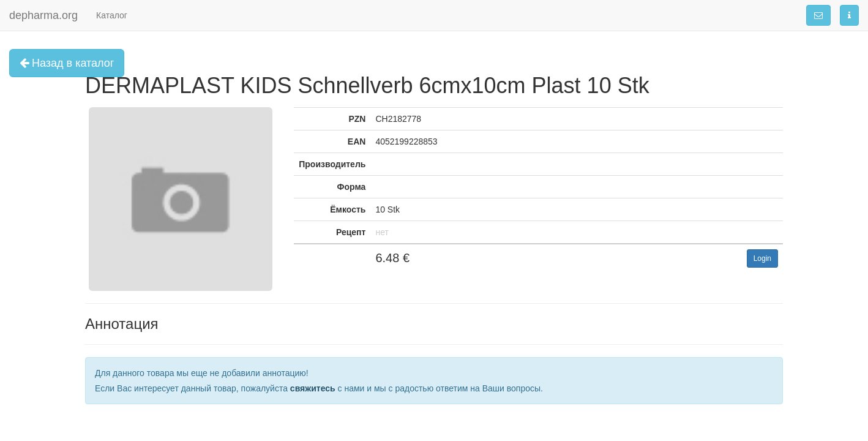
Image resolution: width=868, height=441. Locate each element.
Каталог (112, 15)
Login (762, 258)
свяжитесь (313, 388)
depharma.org (43, 15)
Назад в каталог (67, 63)
